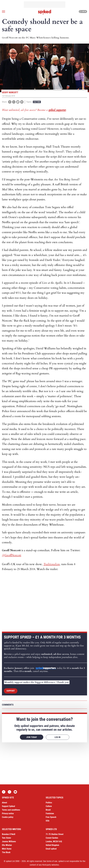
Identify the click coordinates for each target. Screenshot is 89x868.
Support (11, 691)
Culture (37, 102)
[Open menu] (4, 12)
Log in (83, 12)
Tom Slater (6, 838)
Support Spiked (8, 806)
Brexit (48, 810)
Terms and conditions (11, 810)
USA (48, 821)
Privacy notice (8, 813)
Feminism (50, 813)
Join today (32, 737)
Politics (49, 803)
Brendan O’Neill (9, 834)
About (4, 803)
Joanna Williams (9, 841)
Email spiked (51, 849)
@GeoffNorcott (12, 555)
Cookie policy (8, 817)
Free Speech (51, 817)
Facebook (4, 792)
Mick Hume (7, 849)
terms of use (52, 861)
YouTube (15, 792)
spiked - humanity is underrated (45, 12)
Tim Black (6, 852)
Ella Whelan (7, 845)
